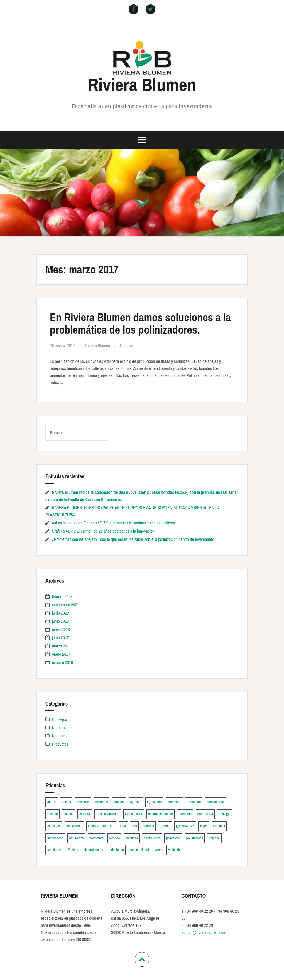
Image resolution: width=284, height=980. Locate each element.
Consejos (59, 719)
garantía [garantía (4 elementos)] (148, 826)
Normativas (61, 728)
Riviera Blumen (142, 84)
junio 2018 (60, 621)
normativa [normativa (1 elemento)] (96, 838)
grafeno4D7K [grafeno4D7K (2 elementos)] (185, 826)
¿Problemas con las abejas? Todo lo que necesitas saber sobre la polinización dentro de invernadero (133, 539)
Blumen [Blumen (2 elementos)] (53, 814)
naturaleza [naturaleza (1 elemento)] (77, 838)
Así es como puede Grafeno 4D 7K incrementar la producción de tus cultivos (113, 523)
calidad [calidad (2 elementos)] (69, 814)
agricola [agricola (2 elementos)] (136, 802)
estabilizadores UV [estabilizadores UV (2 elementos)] (101, 826)
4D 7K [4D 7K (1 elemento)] (52, 802)
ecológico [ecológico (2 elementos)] (54, 826)
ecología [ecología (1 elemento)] (224, 814)
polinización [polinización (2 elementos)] (195, 838)
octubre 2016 (62, 662)
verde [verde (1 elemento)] (159, 850)
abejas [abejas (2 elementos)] (66, 802)
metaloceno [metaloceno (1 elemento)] (55, 838)
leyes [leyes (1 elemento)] (204, 826)
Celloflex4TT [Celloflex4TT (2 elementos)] (134, 814)
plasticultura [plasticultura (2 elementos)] (152, 838)
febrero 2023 (62, 596)
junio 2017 (60, 638)
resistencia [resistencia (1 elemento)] (55, 850)
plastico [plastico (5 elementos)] (115, 838)
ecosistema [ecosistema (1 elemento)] (74, 826)
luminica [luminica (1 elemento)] (219, 826)
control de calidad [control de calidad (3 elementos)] (160, 814)
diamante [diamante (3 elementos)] (185, 814)
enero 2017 (61, 654)
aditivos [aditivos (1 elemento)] (119, 802)
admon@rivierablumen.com (204, 932)
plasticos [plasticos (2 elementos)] (132, 838)
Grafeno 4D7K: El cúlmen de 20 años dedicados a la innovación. (104, 531)
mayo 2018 (61, 629)
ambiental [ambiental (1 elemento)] (174, 802)
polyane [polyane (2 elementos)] (214, 838)
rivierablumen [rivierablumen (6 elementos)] (93, 850)
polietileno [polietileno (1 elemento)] (173, 838)
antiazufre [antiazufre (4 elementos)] (194, 802)
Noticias (127, 345)
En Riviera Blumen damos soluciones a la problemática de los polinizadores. (140, 324)
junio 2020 (60, 613)
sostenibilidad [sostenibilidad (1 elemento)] (139, 850)
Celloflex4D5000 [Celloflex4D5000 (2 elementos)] (108, 814)
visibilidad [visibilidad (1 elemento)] (175, 850)
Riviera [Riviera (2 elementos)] (73, 850)
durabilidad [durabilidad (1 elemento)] (205, 814)
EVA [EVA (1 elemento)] (123, 826)
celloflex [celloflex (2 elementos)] (85, 814)
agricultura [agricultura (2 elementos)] (154, 802)
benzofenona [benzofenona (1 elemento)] (216, 802)
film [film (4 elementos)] (134, 826)
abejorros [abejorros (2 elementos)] (83, 802)
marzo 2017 (61, 646)
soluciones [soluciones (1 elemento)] (116, 850)
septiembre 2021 (65, 605)
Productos (60, 744)
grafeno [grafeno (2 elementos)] (165, 826)
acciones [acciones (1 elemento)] (102, 802)
